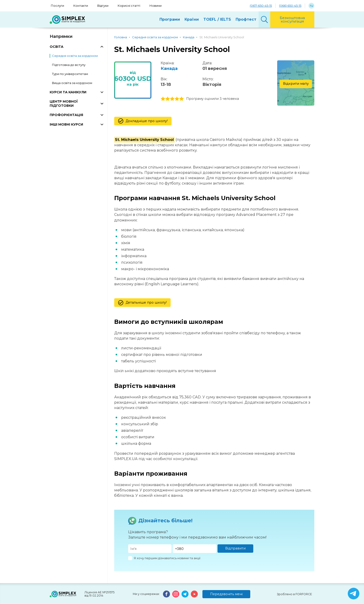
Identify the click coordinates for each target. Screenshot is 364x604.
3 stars (172, 99)
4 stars (177, 99)
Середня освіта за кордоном (75, 56)
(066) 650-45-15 (290, 6)
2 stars (168, 99)
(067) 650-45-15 (261, 6)
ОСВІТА (57, 47)
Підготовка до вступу (69, 65)
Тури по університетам (70, 74)
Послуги (57, 6)
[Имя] (150, 549)
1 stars (163, 99)
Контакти (81, 6)
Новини (156, 6)
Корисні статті (129, 6)
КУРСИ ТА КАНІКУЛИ (68, 92)
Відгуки (103, 6)
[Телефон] (195, 549)
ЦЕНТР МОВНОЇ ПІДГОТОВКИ (64, 104)
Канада (169, 68)
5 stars (182, 99)
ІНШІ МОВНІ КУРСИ (66, 124)
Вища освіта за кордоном (72, 83)
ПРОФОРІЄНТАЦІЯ (66, 115)
